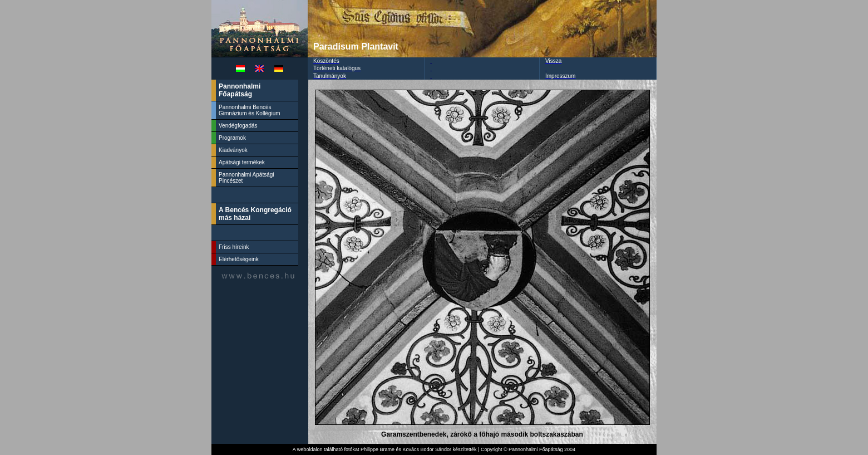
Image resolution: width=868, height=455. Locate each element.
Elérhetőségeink (239, 259)
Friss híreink (234, 247)
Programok (232, 138)
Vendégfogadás (238, 126)
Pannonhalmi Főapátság (240, 90)
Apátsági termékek (242, 162)
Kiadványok (233, 150)
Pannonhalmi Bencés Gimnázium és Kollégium (250, 110)
